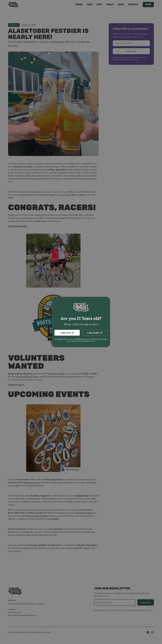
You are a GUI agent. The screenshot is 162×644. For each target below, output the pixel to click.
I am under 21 (95, 333)
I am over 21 (67, 333)
